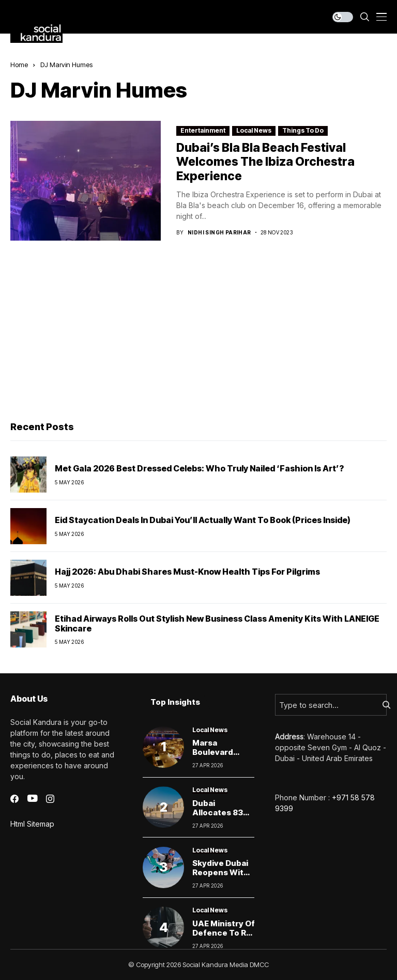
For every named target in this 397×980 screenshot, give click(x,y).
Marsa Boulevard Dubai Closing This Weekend (221, 757)
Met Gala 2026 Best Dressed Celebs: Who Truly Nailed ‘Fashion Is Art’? (199, 468)
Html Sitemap (32, 824)
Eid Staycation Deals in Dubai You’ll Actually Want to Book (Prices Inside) (203, 520)
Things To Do (303, 130)
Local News (254, 130)
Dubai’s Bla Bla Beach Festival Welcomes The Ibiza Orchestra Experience (265, 162)
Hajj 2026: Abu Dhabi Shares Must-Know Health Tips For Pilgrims (187, 572)
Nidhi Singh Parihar (219, 232)
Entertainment (203, 130)
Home (19, 65)
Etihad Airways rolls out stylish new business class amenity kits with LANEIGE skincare (217, 623)
